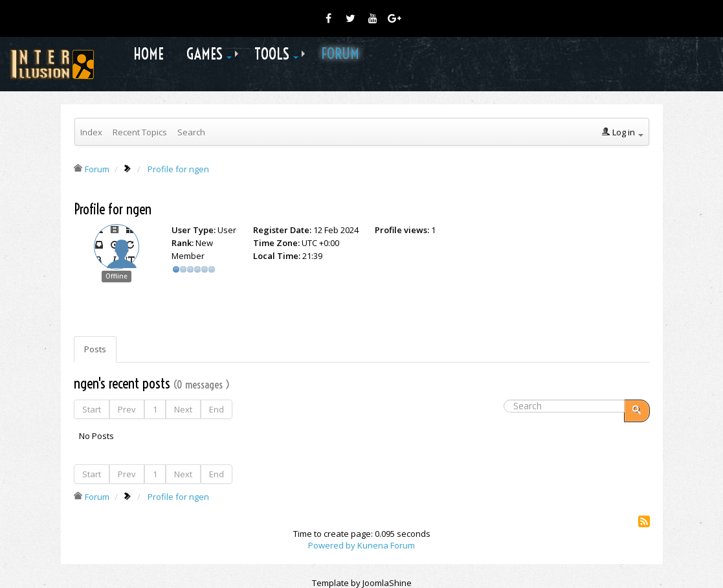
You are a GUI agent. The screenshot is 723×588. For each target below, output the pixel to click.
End (217, 409)
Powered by (332, 545)
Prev (127, 409)
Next (183, 409)
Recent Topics (140, 132)
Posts (95, 349)
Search (191, 132)
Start (92, 409)
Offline (117, 276)
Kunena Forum (386, 545)
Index (91, 132)
